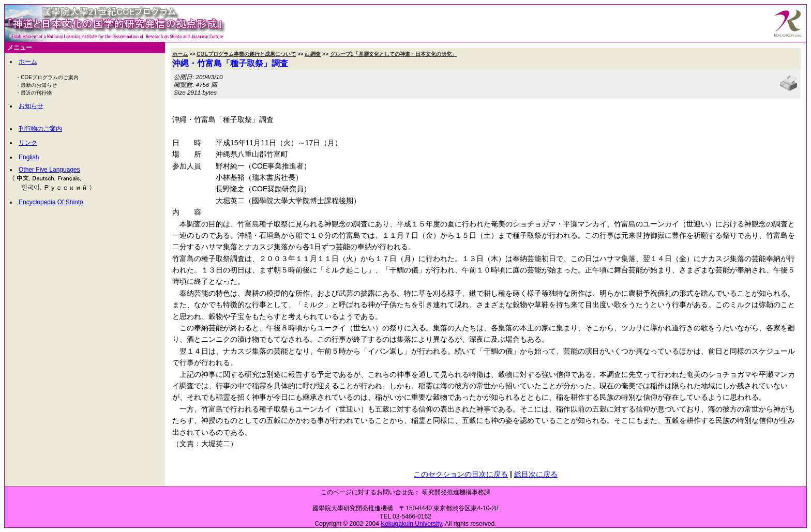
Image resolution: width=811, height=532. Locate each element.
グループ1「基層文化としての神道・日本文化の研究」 (394, 54)
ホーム (28, 62)
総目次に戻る (536, 474)
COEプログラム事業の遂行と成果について (246, 54)
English (29, 157)
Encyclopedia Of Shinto (51, 202)
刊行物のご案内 (40, 129)
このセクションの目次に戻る (461, 474)
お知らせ (31, 106)
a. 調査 (313, 54)
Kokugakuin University (411, 524)
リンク (28, 143)
